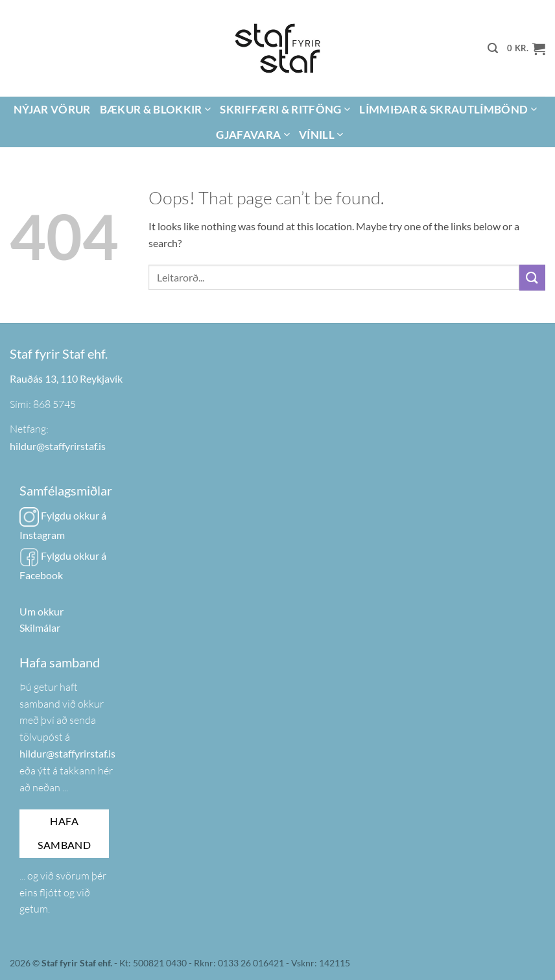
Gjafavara (253, 135)
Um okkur (41, 611)
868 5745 (54, 404)
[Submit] (532, 277)
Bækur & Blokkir (156, 109)
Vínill (321, 135)
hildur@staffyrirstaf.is (58, 446)
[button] (493, 48)
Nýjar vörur (52, 109)
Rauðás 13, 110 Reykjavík (66, 378)
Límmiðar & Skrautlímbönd (448, 109)
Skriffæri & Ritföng (285, 109)
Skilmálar (40, 627)
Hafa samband (64, 833)
